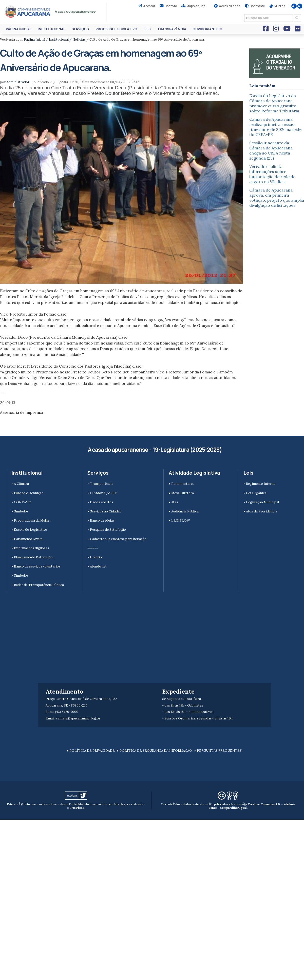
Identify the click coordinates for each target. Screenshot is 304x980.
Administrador (18, 82)
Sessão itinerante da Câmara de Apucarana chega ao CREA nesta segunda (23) (271, 150)
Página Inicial (19, 29)
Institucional (51, 29)
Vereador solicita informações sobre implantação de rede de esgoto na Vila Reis (272, 174)
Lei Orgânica (256, 493)
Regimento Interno (261, 484)
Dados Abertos (102, 502)
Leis (147, 29)
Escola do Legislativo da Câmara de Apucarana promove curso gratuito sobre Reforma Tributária (274, 103)
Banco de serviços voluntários (37, 566)
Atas (175, 502)
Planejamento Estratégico (34, 557)
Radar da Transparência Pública (39, 585)
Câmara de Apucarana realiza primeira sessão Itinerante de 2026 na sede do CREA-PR (275, 127)
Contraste (257, 6)
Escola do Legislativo (31, 530)
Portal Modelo (79, 804)
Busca (243, 14)
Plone (80, 808)
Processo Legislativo (116, 29)
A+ (294, 6)
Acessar (149, 6)
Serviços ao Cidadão (106, 511)
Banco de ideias (102, 520)
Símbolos (21, 511)
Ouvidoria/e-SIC (207, 29)
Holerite (96, 557)
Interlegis (121, 804)
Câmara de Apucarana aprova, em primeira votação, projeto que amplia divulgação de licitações (277, 198)
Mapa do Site (196, 6)
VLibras (280, 6)
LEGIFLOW (181, 520)
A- (300, 6)
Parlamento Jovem (28, 539)
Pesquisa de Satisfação (108, 530)
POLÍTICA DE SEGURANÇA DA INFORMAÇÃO (156, 751)
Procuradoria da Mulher (32, 520)
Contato (171, 6)
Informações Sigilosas (32, 548)
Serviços (80, 29)
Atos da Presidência (262, 511)
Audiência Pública (185, 511)
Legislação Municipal (262, 502)
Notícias (79, 39)
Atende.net (98, 566)
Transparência (172, 29)
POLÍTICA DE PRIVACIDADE (92, 751)
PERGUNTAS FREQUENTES (219, 751)
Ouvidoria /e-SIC (103, 493)
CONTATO (23, 502)
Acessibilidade (230, 6)
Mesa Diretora (183, 493)
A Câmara (21, 484)
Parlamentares (183, 484)
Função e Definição (29, 493)
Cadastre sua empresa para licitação (118, 539)
